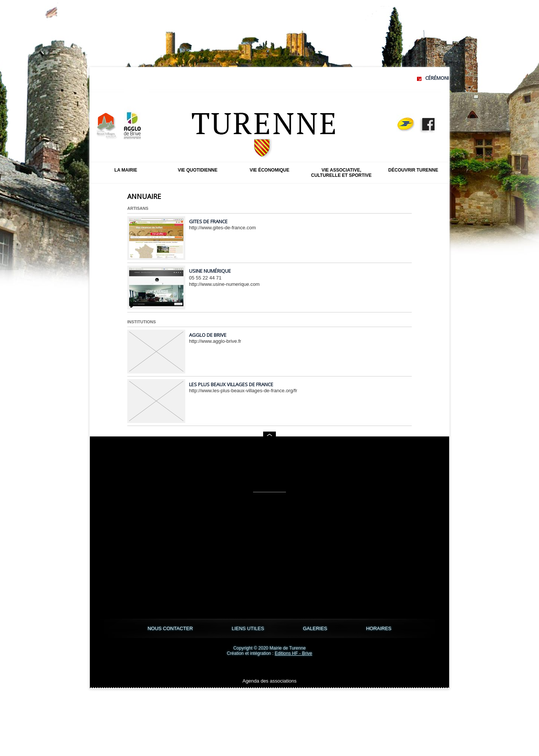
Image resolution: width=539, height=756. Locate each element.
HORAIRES (379, 628)
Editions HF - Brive (293, 653)
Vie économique (269, 170)
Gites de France (208, 221)
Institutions (141, 322)
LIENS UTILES (249, 628)
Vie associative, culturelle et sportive (341, 173)
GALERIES (316, 628)
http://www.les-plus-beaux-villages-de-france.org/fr (243, 391)
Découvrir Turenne (413, 170)
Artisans (138, 208)
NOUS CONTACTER (171, 628)
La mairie (126, 170)
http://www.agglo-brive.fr (215, 341)
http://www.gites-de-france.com (222, 228)
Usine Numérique (210, 271)
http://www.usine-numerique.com (224, 284)
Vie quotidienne (198, 170)
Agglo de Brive (208, 335)
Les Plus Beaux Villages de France (231, 384)
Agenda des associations (270, 681)
